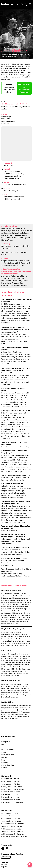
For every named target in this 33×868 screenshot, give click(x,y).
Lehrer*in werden (7, 750)
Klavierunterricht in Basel (10, 797)
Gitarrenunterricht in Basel (11, 819)
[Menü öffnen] (30, 4)
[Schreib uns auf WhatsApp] (30, 865)
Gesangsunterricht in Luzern (12, 787)
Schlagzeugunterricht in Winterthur (14, 837)
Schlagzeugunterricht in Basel (12, 832)
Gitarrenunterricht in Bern (11, 816)
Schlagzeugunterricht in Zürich (12, 826)
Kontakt (4, 768)
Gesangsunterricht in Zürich (11, 779)
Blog (3, 760)
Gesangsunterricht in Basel (11, 784)
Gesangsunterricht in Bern (11, 781)
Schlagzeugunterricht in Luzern (13, 834)
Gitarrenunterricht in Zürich (11, 813)
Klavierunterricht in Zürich (11, 792)
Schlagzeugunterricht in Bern (12, 829)
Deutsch (4, 865)
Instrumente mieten (8, 755)
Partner (4, 757)
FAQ (3, 744)
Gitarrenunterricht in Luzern (11, 821)
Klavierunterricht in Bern (10, 795)
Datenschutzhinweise (9, 765)
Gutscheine (6, 747)
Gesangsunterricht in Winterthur (13, 789)
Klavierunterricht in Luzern (11, 800)
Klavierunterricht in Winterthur (12, 802)
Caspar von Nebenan (9, 261)
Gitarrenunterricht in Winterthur (13, 824)
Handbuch (5, 763)
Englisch (4, 867)
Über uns (5, 752)
